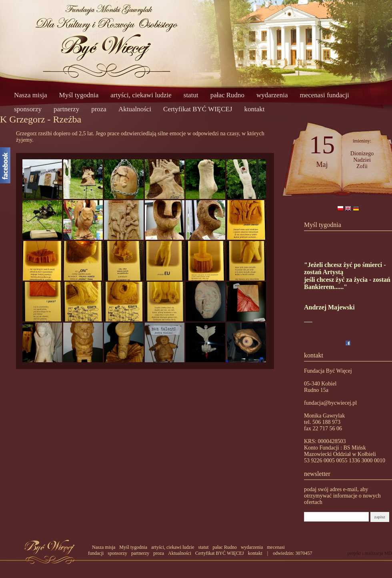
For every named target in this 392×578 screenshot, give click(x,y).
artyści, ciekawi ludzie (141, 95)
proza (99, 109)
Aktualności (135, 109)
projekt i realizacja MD (370, 553)
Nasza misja (31, 95)
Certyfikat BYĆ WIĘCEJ (198, 109)
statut (191, 95)
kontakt (255, 109)
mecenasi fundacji (324, 95)
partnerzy (66, 109)
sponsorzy (28, 109)
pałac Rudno (227, 95)
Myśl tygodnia (79, 95)
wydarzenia (272, 95)
